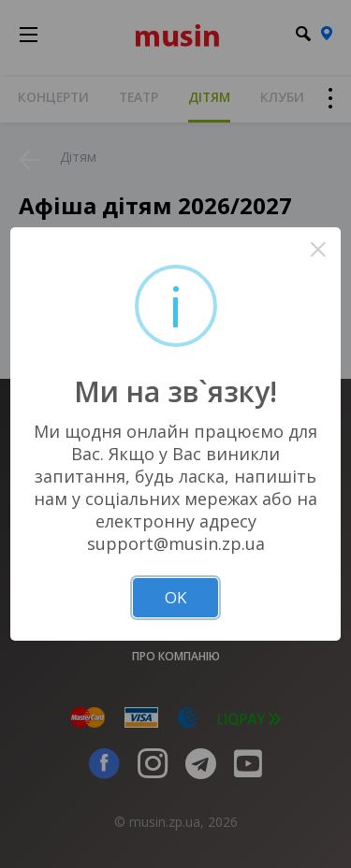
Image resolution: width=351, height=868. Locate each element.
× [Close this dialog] (318, 249)
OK (175, 597)
